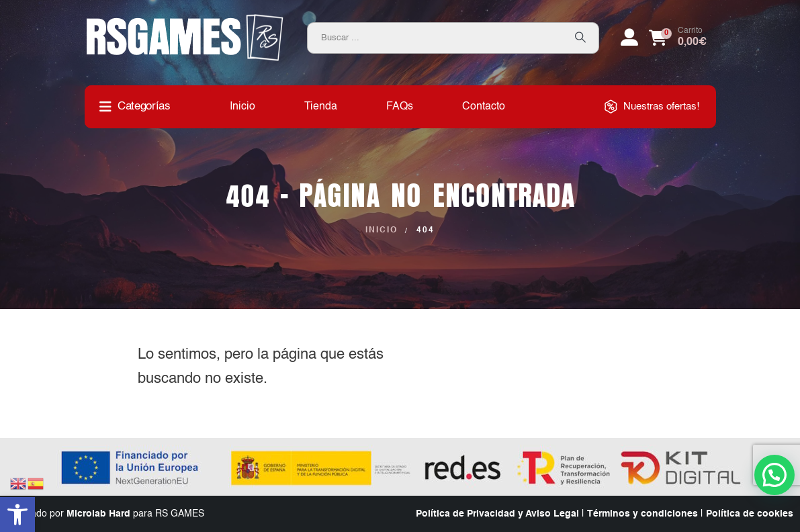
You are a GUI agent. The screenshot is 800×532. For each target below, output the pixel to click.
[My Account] (629, 38)
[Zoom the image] (185, 19)
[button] (17, 515)
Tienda (321, 107)
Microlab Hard (98, 514)
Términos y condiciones (642, 514)
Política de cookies (750, 514)
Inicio (242, 107)
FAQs (400, 107)
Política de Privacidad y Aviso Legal (497, 514)
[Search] (580, 38)
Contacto (484, 107)
